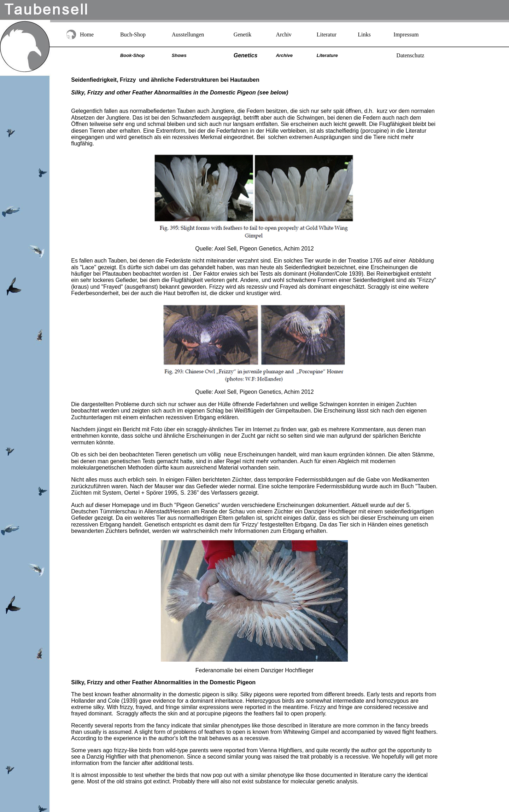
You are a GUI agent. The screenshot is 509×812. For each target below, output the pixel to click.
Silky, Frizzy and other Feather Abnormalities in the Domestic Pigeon (163, 93)
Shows (179, 55)
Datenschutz (410, 55)
